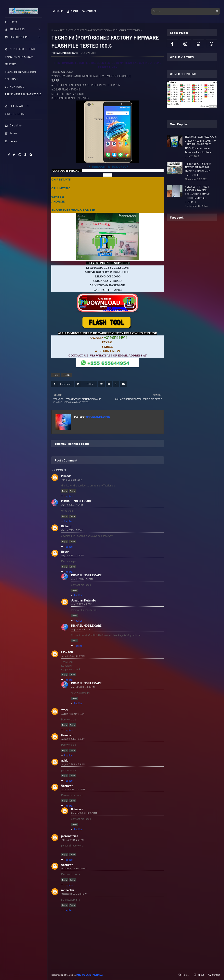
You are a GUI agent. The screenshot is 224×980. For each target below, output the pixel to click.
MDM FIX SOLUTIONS (20, 49)
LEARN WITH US (17, 106)
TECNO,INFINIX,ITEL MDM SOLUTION (20, 75)
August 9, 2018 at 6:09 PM (73, 739)
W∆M (64, 710)
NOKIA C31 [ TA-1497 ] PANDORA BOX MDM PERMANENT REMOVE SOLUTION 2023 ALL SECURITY (197, 194)
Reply (65, 491)
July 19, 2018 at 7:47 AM (82, 579)
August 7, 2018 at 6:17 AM (73, 714)
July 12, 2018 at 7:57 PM (72, 505)
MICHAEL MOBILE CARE (65, 53)
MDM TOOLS (14, 87)
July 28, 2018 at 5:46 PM (82, 629)
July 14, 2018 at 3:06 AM (72, 530)
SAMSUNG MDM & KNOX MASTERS (19, 60)
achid (65, 760)
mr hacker (68, 890)
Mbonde (66, 476)
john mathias (70, 836)
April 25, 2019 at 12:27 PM (73, 789)
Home (57, 11)
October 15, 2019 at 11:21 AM (84, 813)
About (72, 11)
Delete (73, 491)
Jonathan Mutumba (84, 600)
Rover (65, 552)
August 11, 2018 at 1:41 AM (73, 764)
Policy (11, 141)
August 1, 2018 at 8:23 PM (83, 687)
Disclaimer (14, 125)
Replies (68, 496)
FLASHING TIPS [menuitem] (17, 37)
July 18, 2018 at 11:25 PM (73, 555)
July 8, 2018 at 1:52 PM (72, 480)
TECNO (63, 30)
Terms (11, 133)
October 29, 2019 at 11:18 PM (74, 894)
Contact (89, 11)
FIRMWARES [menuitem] (15, 29)
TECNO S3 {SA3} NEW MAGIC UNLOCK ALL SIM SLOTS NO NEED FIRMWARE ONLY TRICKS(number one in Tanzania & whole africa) (201, 144)
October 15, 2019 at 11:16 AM (74, 868)
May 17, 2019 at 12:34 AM (73, 840)
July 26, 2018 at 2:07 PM (82, 604)
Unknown (67, 735)
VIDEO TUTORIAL (15, 114)
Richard (66, 526)
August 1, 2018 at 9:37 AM (73, 656)
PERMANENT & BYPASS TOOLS (23, 94)
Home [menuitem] (11, 22)
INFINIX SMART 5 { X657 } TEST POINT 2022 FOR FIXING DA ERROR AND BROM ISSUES (199, 169)
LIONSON (67, 652)
